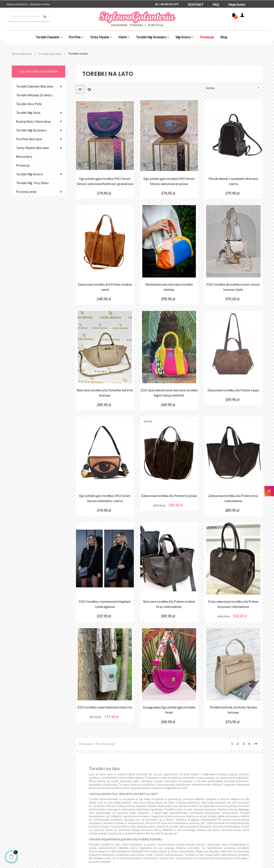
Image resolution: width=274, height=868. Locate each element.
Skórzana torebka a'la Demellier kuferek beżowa (105, 393)
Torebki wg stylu (28, 113)
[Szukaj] (29, 16)
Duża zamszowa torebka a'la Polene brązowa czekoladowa (233, 604)
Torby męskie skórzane (33, 148)
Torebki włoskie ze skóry (34, 95)
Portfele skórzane (29, 139)
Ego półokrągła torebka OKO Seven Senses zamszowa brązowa (169, 181)
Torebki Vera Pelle (29, 104)
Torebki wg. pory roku (32, 183)
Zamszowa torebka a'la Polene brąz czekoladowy (233, 498)
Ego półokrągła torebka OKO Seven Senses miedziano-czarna (105, 498)
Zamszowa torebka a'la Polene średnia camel (105, 287)
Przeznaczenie (26, 192)
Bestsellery (24, 157)
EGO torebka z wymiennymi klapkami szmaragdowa (105, 604)
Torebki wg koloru (29, 174)
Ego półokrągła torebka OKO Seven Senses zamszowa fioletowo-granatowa (105, 181)
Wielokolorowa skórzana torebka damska (169, 287)
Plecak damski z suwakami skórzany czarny (233, 181)
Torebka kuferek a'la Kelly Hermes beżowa (233, 710)
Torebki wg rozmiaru (31, 130)
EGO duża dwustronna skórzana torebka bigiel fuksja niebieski (169, 393)
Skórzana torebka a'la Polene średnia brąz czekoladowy (169, 604)
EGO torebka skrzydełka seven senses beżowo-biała (233, 287)
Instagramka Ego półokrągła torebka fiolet (169, 710)
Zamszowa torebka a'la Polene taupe (233, 390)
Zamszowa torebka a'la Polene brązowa (169, 496)
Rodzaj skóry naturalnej (33, 121)
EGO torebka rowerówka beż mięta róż (105, 707)
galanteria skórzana (39, 71)
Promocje (23, 165)
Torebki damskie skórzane (35, 86)
